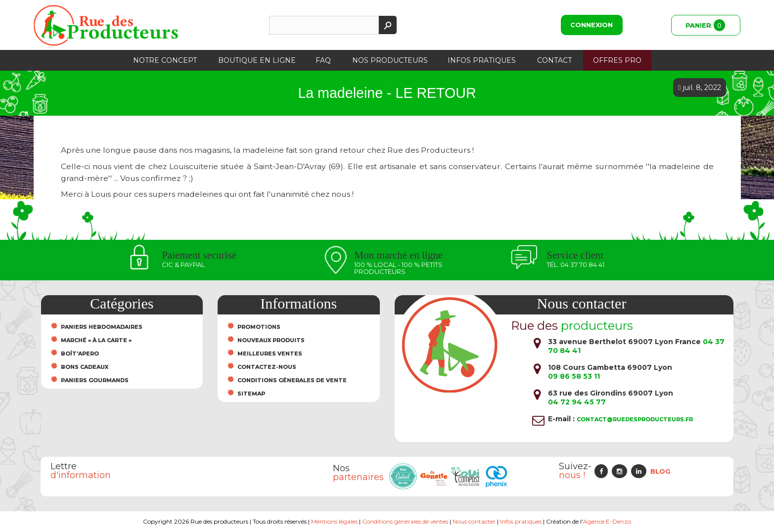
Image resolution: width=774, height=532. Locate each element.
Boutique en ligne (257, 60)
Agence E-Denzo (607, 521)
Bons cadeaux (85, 367)
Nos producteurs (390, 60)
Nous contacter (475, 521)
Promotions (259, 327)
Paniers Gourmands (95, 380)
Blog (660, 471)
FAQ (323, 60)
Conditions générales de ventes (405, 521)
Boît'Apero (80, 354)
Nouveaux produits (271, 340)
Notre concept (165, 60)
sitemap (251, 394)
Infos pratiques (482, 60)
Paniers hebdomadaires (102, 327)
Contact (554, 60)
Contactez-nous (267, 367)
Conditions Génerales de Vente (292, 380)
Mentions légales (334, 521)
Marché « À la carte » (96, 340)
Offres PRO (617, 60)
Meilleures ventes (270, 354)
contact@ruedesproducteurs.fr (635, 419)
